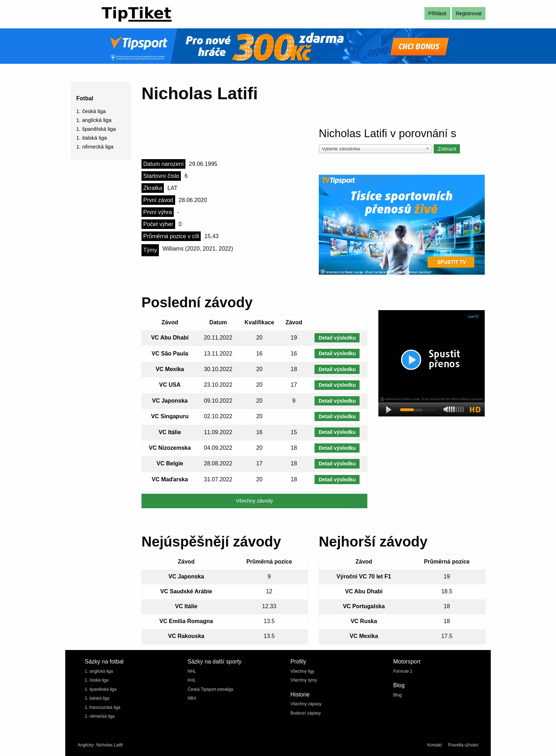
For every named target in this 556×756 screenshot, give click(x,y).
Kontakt (435, 745)
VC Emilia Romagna (186, 621)
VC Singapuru (170, 416)
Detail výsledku (337, 338)
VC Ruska (364, 621)
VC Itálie (170, 432)
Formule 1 (403, 671)
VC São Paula (170, 354)
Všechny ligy (302, 671)
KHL (192, 680)
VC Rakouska (186, 636)
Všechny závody (254, 501)
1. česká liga (91, 111)
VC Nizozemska (170, 448)
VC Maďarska (170, 479)
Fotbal (85, 98)
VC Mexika (170, 369)
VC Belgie (170, 463)
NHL (192, 671)
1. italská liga (92, 138)
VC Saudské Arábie (186, 591)
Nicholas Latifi (109, 745)
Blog (397, 695)
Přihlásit (437, 13)
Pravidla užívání (463, 745)
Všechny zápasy (306, 704)
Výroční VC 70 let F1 (364, 576)
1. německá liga (95, 147)
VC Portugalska (364, 606)
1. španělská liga (96, 129)
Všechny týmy (304, 680)
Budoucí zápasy (305, 713)
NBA (192, 698)
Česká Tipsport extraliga (210, 689)
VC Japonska (170, 401)
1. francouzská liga (102, 707)
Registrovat (469, 13)
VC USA (170, 385)
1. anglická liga (94, 120)
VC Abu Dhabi (170, 338)
